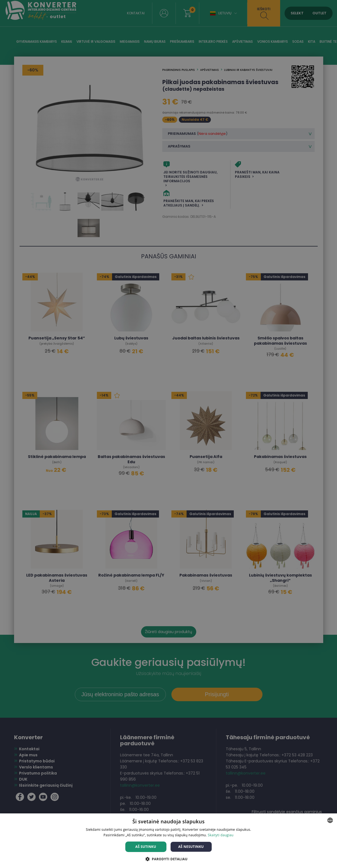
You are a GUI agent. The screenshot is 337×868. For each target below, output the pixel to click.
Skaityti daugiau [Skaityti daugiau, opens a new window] (221, 835)
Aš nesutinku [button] (191, 847)
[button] (169, 859)
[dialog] (168, 434)
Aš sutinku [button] (146, 847)
